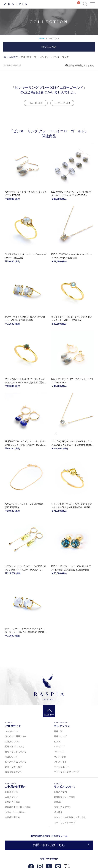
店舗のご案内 (60, 792)
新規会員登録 (11, 792)
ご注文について (12, 742)
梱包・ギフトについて (16, 752)
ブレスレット (60, 762)
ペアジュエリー (61, 767)
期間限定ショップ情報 (65, 797)
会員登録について (13, 772)
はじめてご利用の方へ (16, 736)
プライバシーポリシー (16, 812)
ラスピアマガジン (62, 807)
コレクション (54, 38)
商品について (11, 757)
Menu (92, 3)
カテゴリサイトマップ (65, 823)
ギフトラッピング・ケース (67, 772)
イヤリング (59, 747)
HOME (42, 38)
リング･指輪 (60, 757)
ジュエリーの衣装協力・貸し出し (70, 817)
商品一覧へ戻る (36, 103)
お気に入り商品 (12, 802)
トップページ (11, 731)
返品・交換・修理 (13, 767)
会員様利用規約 (12, 817)
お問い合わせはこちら (49, 845)
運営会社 (58, 802)
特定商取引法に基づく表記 (18, 807)
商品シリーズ (60, 736)
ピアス (57, 742)
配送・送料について (15, 747)
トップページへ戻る (62, 103)
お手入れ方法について (16, 762)
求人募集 (58, 812)
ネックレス (59, 752)
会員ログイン (11, 797)
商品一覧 (58, 731)
